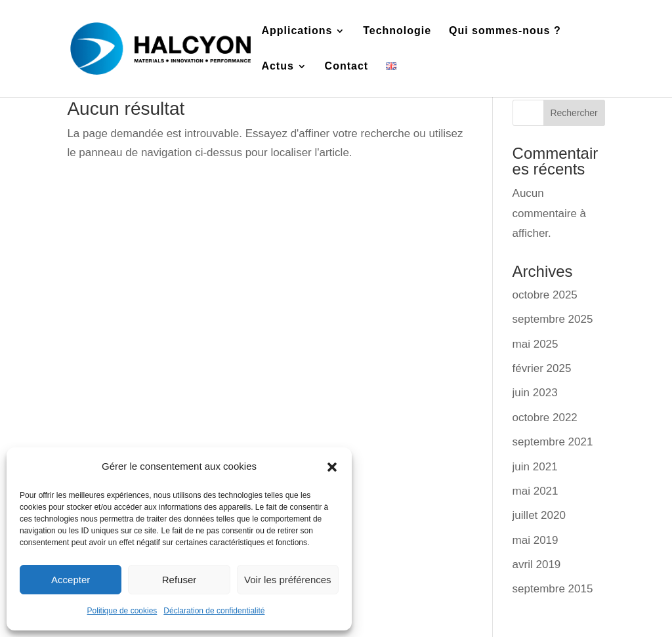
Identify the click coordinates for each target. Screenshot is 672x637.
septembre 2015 (553, 589)
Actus (277, 67)
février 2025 (542, 368)
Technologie (397, 31)
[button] (332, 467)
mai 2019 (535, 540)
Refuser (179, 580)
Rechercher (574, 113)
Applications (297, 31)
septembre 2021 (553, 442)
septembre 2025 (553, 319)
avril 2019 (537, 565)
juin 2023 (535, 393)
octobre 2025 (545, 295)
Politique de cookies (122, 611)
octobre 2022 (545, 418)
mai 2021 (535, 491)
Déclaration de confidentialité (214, 611)
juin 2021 (535, 467)
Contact (347, 67)
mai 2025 (535, 344)
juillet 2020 (539, 515)
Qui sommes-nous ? (505, 31)
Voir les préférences (288, 580)
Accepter (71, 580)
